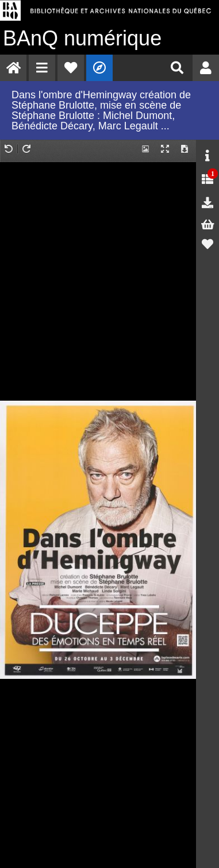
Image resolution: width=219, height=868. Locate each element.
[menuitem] (13, 68)
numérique (82, 38)
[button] (42, 68)
